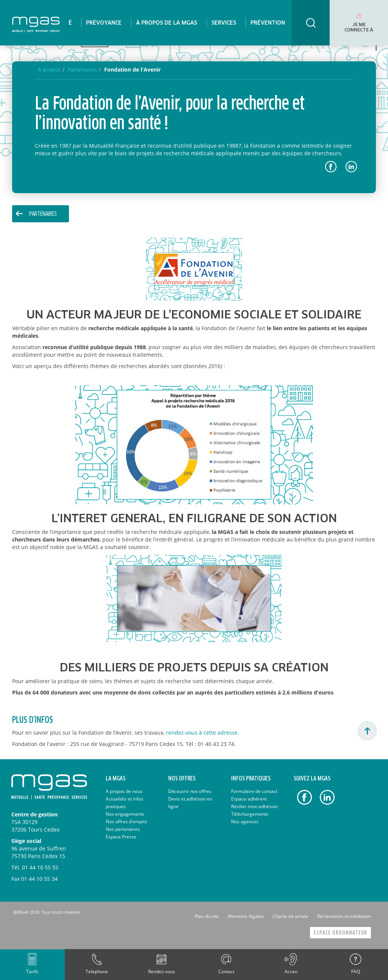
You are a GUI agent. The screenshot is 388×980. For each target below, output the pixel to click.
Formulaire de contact (254, 791)
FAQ (356, 971)
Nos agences (245, 822)
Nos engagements (125, 814)
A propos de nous (124, 791)
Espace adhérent (249, 799)
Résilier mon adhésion (254, 806)
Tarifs (32, 971)
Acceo (291, 971)
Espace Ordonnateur (340, 933)
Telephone (97, 971)
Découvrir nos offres (190, 791)
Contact (226, 971)
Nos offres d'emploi (126, 822)
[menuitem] (104, 23)
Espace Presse (121, 837)
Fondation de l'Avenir (132, 69)
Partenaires (43, 214)
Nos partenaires (123, 829)
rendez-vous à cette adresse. (203, 733)
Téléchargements (250, 814)
